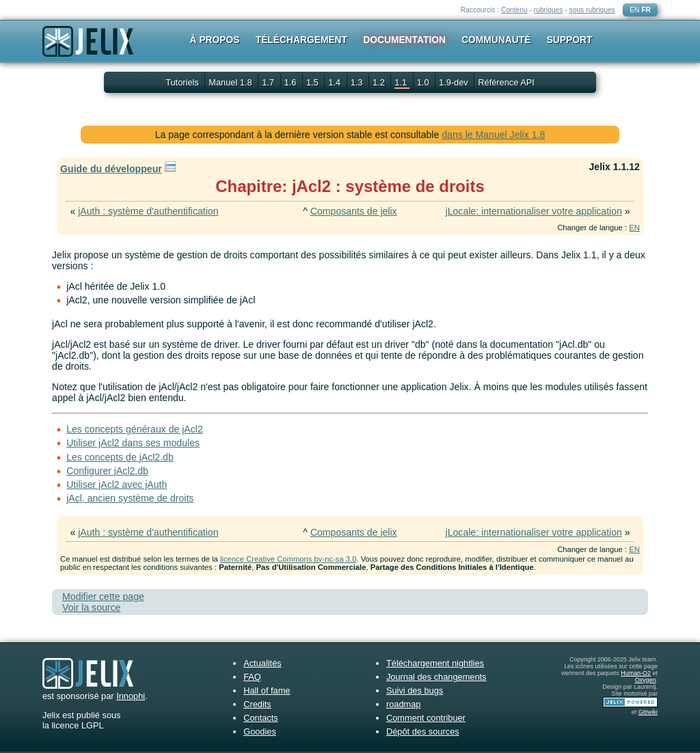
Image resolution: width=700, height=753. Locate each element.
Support (570, 40)
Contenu (514, 10)
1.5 (313, 82)
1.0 (424, 82)
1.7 (269, 82)
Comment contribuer (426, 718)
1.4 (335, 82)
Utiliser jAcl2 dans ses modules (133, 443)
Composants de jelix (354, 211)
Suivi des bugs (415, 690)
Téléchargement (301, 40)
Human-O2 (636, 673)
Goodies (260, 731)
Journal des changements (436, 677)
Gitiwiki (648, 712)
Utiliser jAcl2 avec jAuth (117, 484)
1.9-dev (455, 82)
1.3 (358, 82)
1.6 (292, 82)
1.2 (380, 82)
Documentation (404, 40)
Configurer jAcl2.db (107, 471)
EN (634, 10)
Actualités (262, 663)
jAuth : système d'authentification (148, 211)
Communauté (496, 40)
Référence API (506, 82)
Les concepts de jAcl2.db (120, 457)
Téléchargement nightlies (435, 663)
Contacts (261, 718)
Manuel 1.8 (231, 82)
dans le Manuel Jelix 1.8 (493, 135)
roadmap (404, 704)
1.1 (402, 82)
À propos (215, 40)
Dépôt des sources (423, 731)
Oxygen (646, 680)
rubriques (549, 10)
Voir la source (91, 607)
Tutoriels (182, 82)
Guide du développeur (111, 169)
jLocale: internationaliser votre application (534, 211)
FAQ (252, 677)
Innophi (131, 696)
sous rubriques (592, 10)
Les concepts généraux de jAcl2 (135, 429)
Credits (257, 704)
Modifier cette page (103, 597)
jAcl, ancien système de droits (130, 498)
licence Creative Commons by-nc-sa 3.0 (288, 559)
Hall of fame (267, 690)
